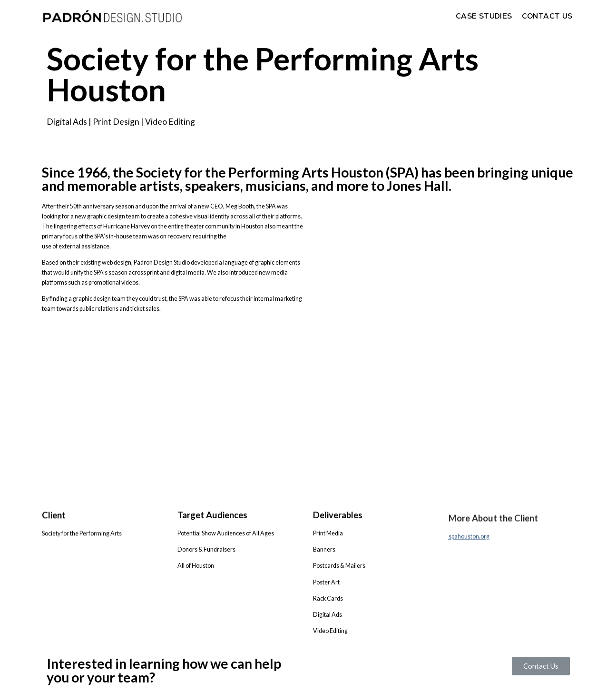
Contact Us (547, 16)
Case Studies (484, 16)
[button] (541, 667)
